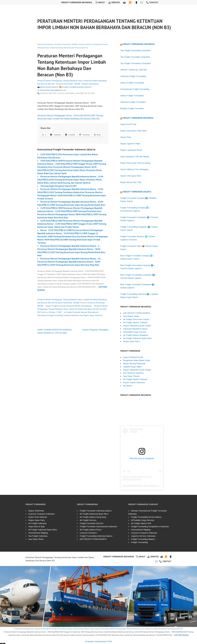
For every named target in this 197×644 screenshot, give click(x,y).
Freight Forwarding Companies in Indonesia (150, 526)
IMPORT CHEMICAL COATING (134, 70)
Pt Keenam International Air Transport (28, 629)
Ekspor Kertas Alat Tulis (131, 182)
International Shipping (38, 533)
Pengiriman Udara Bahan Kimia (137, 360)
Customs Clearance (88, 533)
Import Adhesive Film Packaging (134, 169)
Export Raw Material (38, 517)
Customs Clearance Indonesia (41, 514)
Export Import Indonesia (134, 382)
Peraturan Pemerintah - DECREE (66, 44)
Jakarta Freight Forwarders (132, 95)
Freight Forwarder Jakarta (137, 192)
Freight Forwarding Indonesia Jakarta (96, 536)
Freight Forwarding (139, 542)
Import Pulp (126, 137)
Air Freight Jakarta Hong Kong (93, 517)
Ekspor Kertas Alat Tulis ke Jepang (135, 163)
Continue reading (181, 635)
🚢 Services (114, 2)
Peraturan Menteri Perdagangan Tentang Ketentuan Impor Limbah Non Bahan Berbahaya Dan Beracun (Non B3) (104, 24)
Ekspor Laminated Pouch (131, 150)
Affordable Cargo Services (135, 332)
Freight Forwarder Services (92, 523)
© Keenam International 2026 (99, 641)
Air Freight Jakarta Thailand (135, 322)
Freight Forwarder (59, 306)
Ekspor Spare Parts (131, 341)
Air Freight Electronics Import (136, 319)
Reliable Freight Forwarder (132, 108)
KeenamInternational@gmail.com (53, 90)
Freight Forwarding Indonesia (139, 44)
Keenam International (45, 44)
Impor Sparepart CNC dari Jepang (135, 156)
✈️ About (100, 2)
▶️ (130, 2)
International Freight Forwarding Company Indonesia (58, 315)
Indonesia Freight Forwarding (133, 76)
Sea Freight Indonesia (38, 536)
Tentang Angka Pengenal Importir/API (58, 186)
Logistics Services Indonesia (143, 536)
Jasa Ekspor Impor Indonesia (91, 315)
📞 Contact (152, 2)
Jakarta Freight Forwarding (132, 83)
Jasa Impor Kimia (36, 539)
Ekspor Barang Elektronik (134, 363)
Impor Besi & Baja (37, 526)
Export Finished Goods (133, 357)
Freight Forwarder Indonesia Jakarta (96, 511)
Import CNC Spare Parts (131, 176)
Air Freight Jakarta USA (141, 523)
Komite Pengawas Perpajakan (95, 330)
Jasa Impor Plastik (131, 376)
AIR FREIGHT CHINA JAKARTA (137, 313)
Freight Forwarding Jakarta (143, 539)
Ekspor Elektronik (36, 511)
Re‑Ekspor (128, 386)
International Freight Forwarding (135, 89)
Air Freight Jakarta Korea (91, 530)
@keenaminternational (49, 87)
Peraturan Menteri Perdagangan (79, 306)
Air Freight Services (88, 520)
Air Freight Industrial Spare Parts (138, 338)
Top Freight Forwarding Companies (136, 50)
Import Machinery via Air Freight (137, 326)
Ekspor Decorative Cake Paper (134, 131)
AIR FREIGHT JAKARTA (133, 373)
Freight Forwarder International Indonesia (98, 526)
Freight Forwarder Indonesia (77, 2)
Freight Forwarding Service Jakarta (146, 517)
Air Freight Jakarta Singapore (136, 335)
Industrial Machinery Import (135, 329)
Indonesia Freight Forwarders (133, 102)
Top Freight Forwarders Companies (136, 63)
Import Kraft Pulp (128, 124)
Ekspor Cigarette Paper (130, 144)
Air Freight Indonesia (37, 523)
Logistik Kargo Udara (132, 367)
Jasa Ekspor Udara (131, 316)
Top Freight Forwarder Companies (135, 57)
